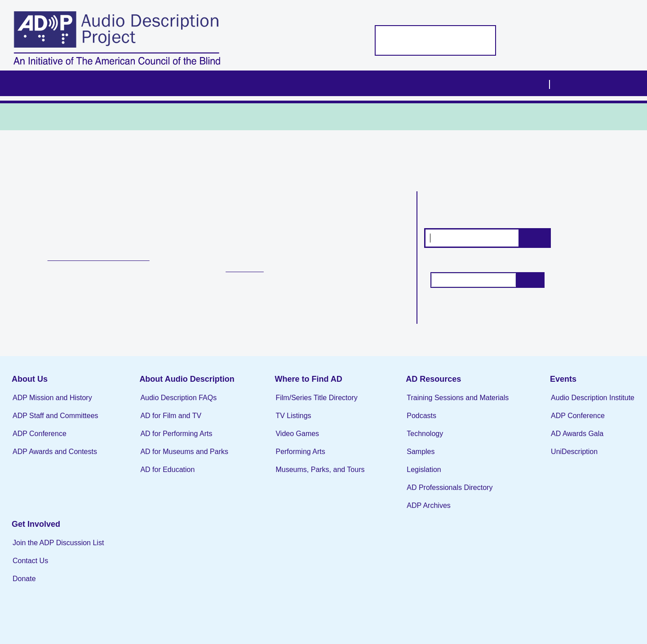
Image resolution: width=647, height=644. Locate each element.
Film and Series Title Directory (112, 256)
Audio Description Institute (566, 404)
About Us (30, 386)
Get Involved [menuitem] (510, 83)
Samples (400, 458)
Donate (536, 540)
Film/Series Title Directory (303, 404)
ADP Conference (40, 440)
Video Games (284, 440)
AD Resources (413, 386)
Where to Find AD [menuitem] (284, 83)
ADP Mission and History (52, 404)
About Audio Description (180, 386)
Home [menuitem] (42, 83)
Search (534, 238)
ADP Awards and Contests (55, 458)
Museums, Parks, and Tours (306, 476)
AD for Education (161, 476)
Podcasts (401, 422)
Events (536, 386)
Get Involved (547, 486)
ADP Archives (408, 512)
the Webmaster (607, 611)
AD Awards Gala (550, 440)
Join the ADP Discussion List (569, 505)
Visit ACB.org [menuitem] (582, 83)
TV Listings (255, 271)
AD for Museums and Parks (177, 458)
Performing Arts (287, 458)
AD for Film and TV (164, 422)
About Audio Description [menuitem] (177, 83)
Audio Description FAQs (172, 404)
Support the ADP (398, 40)
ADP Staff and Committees (55, 422)
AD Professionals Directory (429, 494)
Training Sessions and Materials (437, 404)
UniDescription (547, 458)
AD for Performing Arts (169, 440)
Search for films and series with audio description (488, 207)
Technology (405, 440)
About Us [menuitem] (86, 83)
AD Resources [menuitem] (373, 83)
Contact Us (542, 523)
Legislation (404, 476)
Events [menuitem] (443, 83)
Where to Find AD (295, 386)
